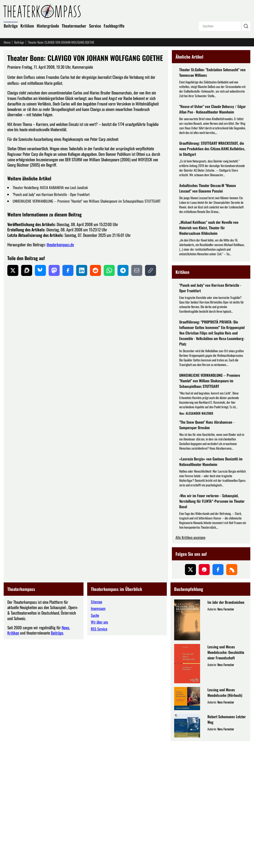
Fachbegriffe (114, 26)
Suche (95, 742)
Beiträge (11, 26)
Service (95, 26)
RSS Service (99, 756)
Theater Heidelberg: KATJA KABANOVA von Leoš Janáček (50, 187)
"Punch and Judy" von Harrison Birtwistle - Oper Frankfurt (51, 194)
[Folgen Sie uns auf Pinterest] (204, 696)
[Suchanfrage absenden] (246, 26)
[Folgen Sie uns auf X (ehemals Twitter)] (190, 696)
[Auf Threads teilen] (27, 270)
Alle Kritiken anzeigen (190, 664)
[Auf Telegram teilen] (123, 270)
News (66, 754)
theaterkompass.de (60, 244)
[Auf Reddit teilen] (95, 270)
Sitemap (96, 729)
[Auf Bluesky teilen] (40, 270)
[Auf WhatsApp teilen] (109, 270)
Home (7, 42)
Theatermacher (74, 26)
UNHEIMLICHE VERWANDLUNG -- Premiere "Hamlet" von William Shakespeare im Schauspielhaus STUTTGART (87, 201)
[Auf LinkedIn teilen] (82, 270)
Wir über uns (99, 749)
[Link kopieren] (151, 270)
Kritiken (27, 26)
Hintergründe (48, 26)
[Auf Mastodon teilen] (54, 270)
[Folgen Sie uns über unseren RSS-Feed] (232, 696)
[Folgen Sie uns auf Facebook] (218, 696)
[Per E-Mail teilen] (137, 270)
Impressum (98, 735)
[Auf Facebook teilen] (68, 270)
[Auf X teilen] (13, 270)
